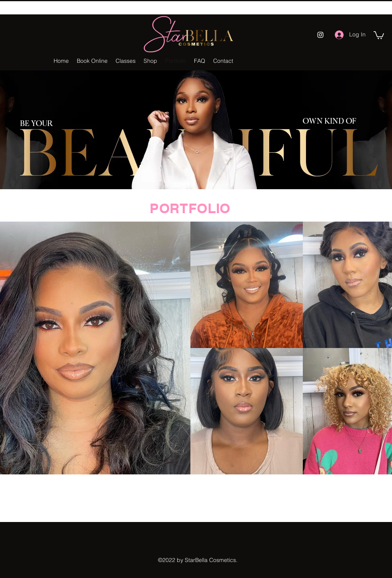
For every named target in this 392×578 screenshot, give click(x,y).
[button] (379, 35)
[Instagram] (320, 35)
